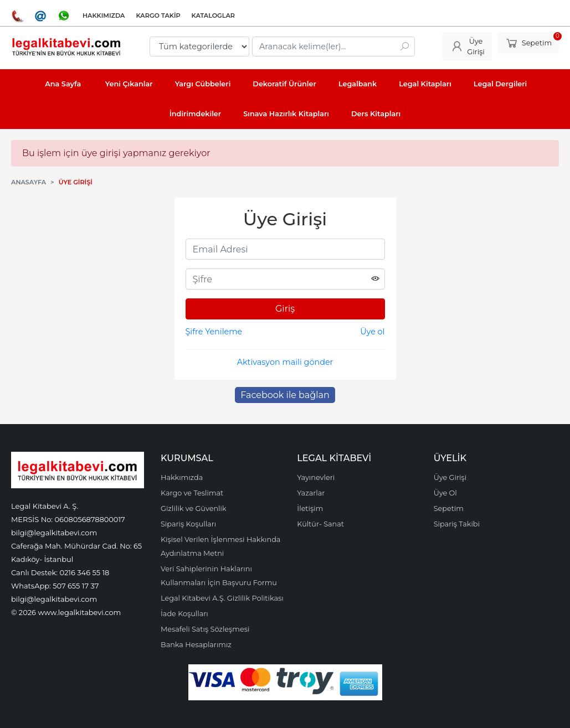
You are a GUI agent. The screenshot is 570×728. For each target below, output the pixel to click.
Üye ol (372, 332)
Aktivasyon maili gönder (285, 362)
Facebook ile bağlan (285, 395)
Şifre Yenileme (214, 332)
